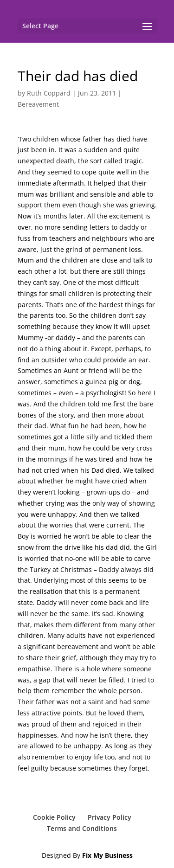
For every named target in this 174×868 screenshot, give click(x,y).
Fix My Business (107, 855)
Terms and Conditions (82, 828)
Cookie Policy (54, 817)
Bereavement (38, 104)
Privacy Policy (110, 817)
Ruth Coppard (49, 93)
